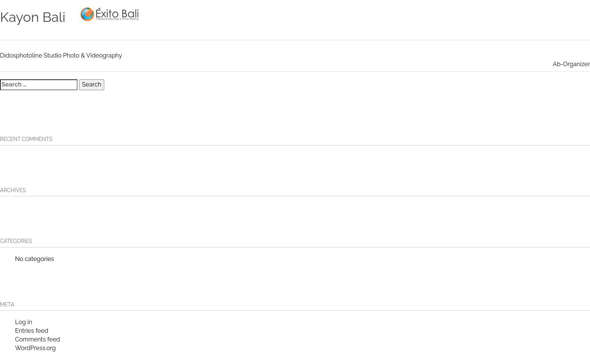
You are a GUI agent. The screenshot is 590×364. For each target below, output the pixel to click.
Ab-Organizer (571, 64)
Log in (24, 322)
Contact (496, 14)
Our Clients (422, 14)
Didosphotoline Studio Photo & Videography (61, 55)
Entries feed (32, 331)
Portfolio (376, 14)
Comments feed (37, 339)
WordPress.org (35, 348)
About (462, 14)
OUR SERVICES (328, 14)
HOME (289, 14)
